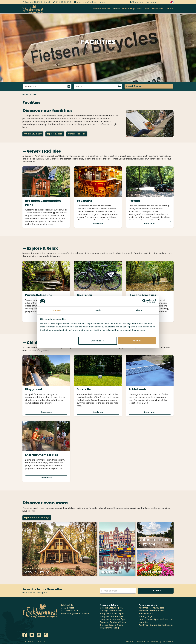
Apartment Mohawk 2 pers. (152, 608)
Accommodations (101, 9)
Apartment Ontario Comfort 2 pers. (156, 625)
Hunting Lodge (146, 616)
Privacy (41, 641)
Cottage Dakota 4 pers (111, 611)
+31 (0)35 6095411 (62, 2)
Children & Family (33, 134)
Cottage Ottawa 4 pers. (111, 608)
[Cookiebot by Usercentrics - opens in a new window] (144, 301)
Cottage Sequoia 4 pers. (112, 625)
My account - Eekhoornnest (144, 2)
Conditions (28, 641)
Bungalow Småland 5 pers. (112, 614)
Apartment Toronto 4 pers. (152, 611)
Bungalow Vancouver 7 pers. (113, 619)
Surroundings (128, 9)
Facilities (116, 9)
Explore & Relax (55, 134)
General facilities (77, 134)
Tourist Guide (143, 9)
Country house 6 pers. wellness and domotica (156, 621)
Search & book (134, 86)
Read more (98, 224)
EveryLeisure (168, 641)
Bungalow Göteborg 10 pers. (113, 622)
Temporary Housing (109, 628)
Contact (170, 9)
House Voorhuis (146, 614)
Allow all (137, 341)
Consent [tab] (57, 310)
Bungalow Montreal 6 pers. (112, 616)
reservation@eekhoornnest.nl (90, 2)
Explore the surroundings (37, 518)
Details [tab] (98, 310)
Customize (98, 341)
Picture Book (157, 9)
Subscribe (156, 591)
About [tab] (139, 310)
